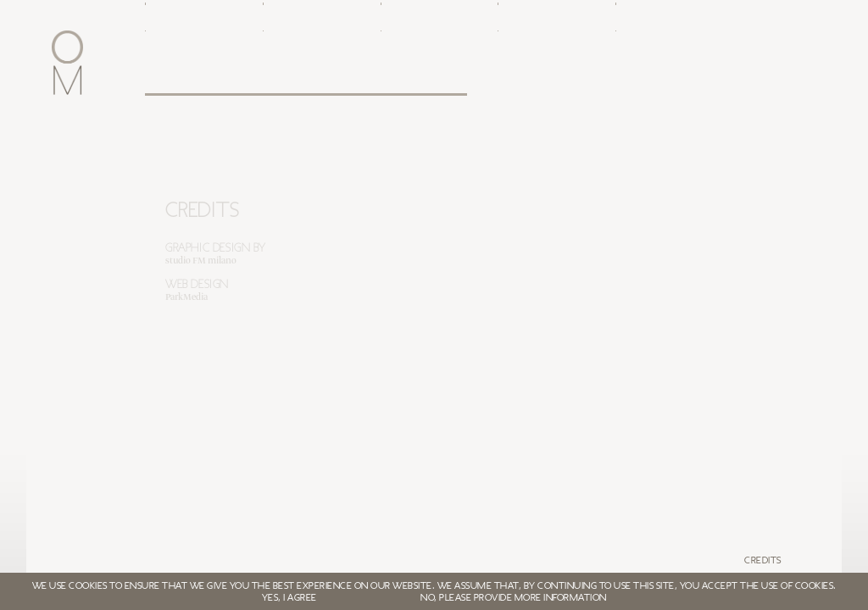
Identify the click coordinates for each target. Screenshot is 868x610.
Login (629, 78)
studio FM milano (201, 261)
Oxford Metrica (173, 78)
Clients (399, 78)
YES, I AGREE (289, 597)
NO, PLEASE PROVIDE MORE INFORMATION (514, 597)
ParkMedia (186, 297)
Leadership (289, 78)
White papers (526, 78)
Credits (763, 560)
